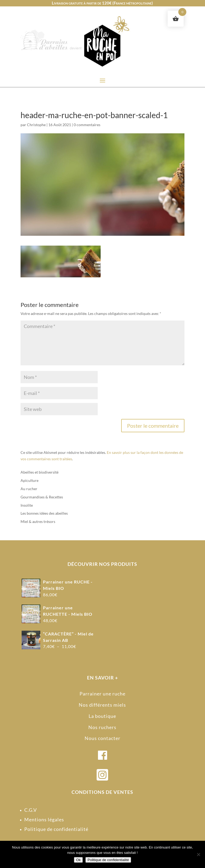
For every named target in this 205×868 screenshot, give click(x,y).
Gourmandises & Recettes (42, 497)
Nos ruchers (102, 727)
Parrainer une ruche (102, 694)
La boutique (102, 716)
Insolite (27, 505)
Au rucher (29, 489)
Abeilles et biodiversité (40, 472)
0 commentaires (87, 125)
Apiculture (29, 480)
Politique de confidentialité (56, 829)
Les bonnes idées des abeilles (44, 513)
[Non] (198, 854)
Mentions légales (44, 819)
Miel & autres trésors (38, 521)
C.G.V (31, 810)
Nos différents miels (102, 705)
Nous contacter (102, 738)
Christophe (36, 125)
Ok (78, 860)
